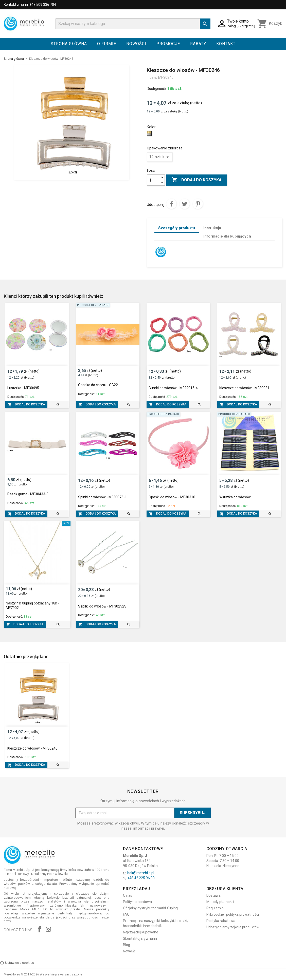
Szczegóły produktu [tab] (177, 228)
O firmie (107, 44)
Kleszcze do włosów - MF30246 (32, 748)
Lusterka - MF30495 (23, 388)
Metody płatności (220, 902)
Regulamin (215, 908)
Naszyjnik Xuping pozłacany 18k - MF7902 (32, 605)
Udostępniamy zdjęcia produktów (233, 927)
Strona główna (69, 44)
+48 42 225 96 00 (141, 878)
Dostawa (213, 895)
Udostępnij (171, 204)
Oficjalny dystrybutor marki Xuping (150, 908)
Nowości (136, 44)
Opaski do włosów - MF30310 (172, 497)
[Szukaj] (133, 24)
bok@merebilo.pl (141, 873)
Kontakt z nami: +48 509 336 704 (30, 5)
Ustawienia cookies (17, 963)
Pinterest (198, 204)
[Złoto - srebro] (150, 135)
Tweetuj (185, 204)
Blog (127, 945)
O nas (128, 895)
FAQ (126, 914)
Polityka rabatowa (137, 902)
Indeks (152, 77)
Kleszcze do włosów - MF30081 (244, 388)
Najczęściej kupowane (141, 932)
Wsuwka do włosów (235, 497)
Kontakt (226, 44)
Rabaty (198, 44)
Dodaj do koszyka (197, 180)
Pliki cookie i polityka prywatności (233, 914)
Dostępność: (157, 89)
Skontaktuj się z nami (140, 938)
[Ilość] (153, 180)
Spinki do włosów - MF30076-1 (102, 497)
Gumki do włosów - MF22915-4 (173, 388)
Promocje (168, 44)
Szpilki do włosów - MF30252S (102, 606)
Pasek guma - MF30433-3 (28, 494)
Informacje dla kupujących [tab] (227, 236)
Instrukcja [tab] (212, 228)
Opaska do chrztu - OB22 (98, 385)
